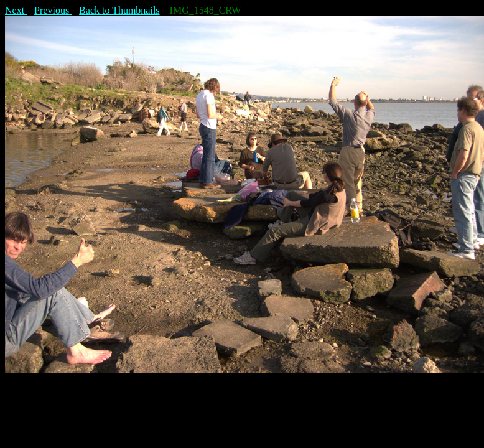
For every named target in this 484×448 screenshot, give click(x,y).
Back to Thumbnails (119, 10)
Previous (53, 10)
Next (16, 10)
